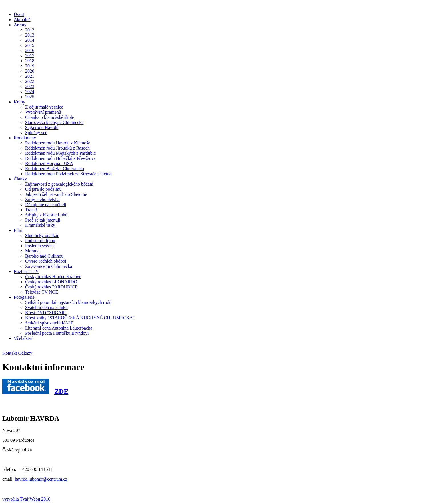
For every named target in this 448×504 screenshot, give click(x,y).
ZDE (61, 391)
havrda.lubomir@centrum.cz (41, 479)
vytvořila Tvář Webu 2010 (26, 499)
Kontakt (10, 353)
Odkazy (25, 353)
